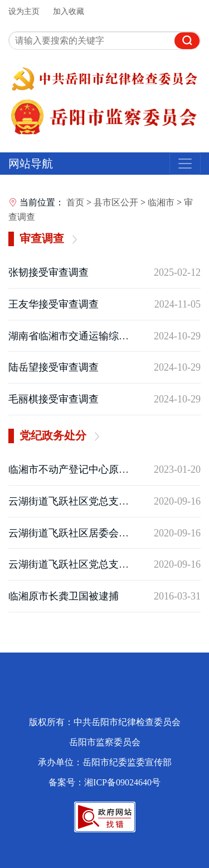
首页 (75, 202)
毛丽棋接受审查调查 (54, 399)
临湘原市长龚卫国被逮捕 (64, 596)
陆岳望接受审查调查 (54, 367)
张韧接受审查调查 (48, 272)
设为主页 (24, 11)
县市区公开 (116, 202)
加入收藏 (69, 11)
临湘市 (161, 202)
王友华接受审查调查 (54, 304)
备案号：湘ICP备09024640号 (104, 782)
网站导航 (31, 164)
